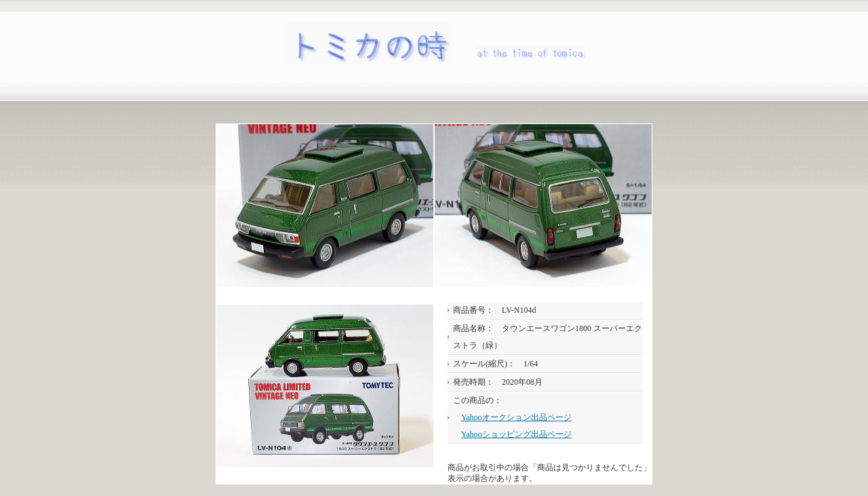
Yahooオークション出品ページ (516, 417)
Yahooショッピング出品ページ (516, 434)
